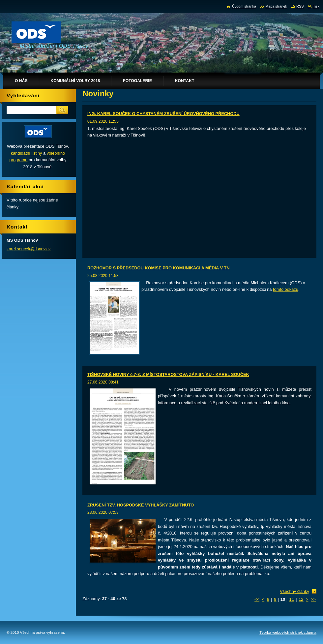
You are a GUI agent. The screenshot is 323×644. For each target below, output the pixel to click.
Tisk (316, 6)
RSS (300, 6)
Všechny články (294, 591)
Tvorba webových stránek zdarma (288, 632)
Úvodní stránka (244, 6)
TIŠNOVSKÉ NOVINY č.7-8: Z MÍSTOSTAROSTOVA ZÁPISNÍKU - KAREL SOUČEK (168, 374)
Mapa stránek (276, 6)
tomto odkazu (286, 289)
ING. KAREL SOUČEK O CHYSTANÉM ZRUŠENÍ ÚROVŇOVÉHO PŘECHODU (163, 114)
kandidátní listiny (27, 153)
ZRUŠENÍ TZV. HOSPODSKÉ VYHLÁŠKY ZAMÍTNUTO (141, 505)
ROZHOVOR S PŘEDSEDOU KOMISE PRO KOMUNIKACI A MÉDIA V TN (159, 268)
